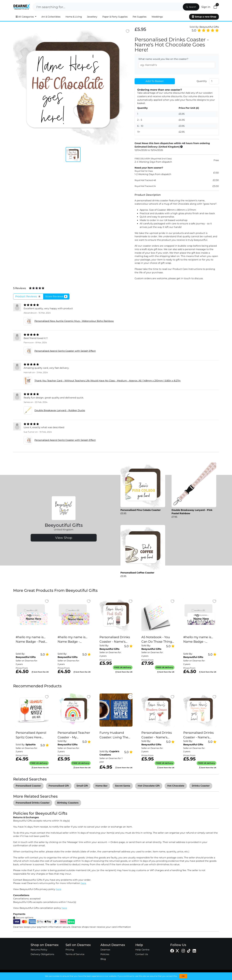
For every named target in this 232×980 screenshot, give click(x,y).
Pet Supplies (140, 17)
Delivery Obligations (42, 954)
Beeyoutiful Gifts (209, 27)
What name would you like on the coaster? (163, 59)
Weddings (157, 17)
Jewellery (92, 17)
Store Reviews (56, 297)
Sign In (206, 7)
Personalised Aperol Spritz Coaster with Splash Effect (65, 351)
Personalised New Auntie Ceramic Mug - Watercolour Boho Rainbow (74, 321)
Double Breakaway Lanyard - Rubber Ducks (60, 410)
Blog (103, 959)
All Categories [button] (25, 17)
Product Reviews (28, 297)
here (83, 883)
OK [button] (183, 976)
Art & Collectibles (51, 17)
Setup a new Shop (204, 17)
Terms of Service (75, 954)
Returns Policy (39, 950)
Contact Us (142, 954)
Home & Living (74, 17)
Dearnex (105, 950)
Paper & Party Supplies (115, 17)
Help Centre (142, 950)
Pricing (70, 950)
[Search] (107, 7)
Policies (105, 954)
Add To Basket (155, 81)
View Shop (64, 538)
